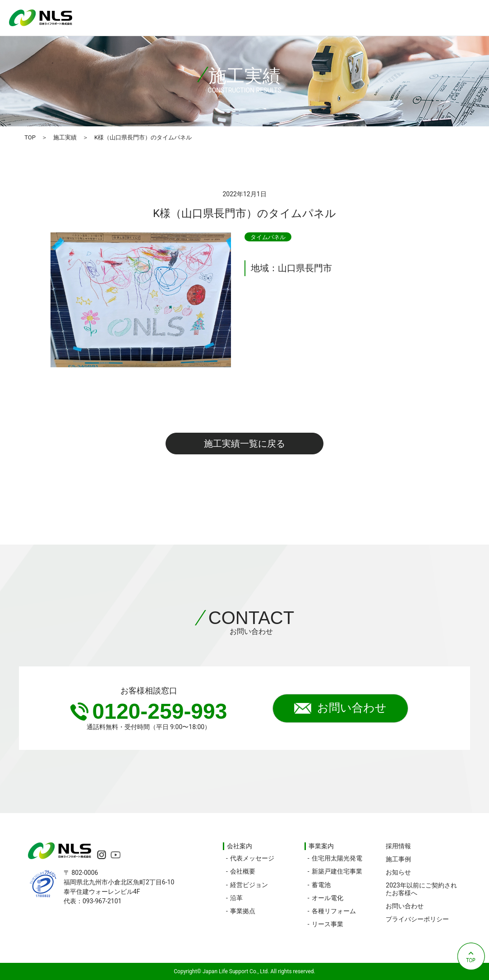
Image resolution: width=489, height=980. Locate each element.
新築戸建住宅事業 (337, 871)
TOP (30, 137)
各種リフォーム (334, 911)
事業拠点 (243, 911)
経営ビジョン (249, 885)
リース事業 (328, 924)
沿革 (236, 898)
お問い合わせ (340, 708)
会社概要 (243, 871)
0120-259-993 (149, 711)
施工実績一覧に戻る (244, 444)
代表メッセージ (252, 858)
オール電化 (328, 898)
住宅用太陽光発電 (337, 858)
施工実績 (65, 137)
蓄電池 (321, 885)
